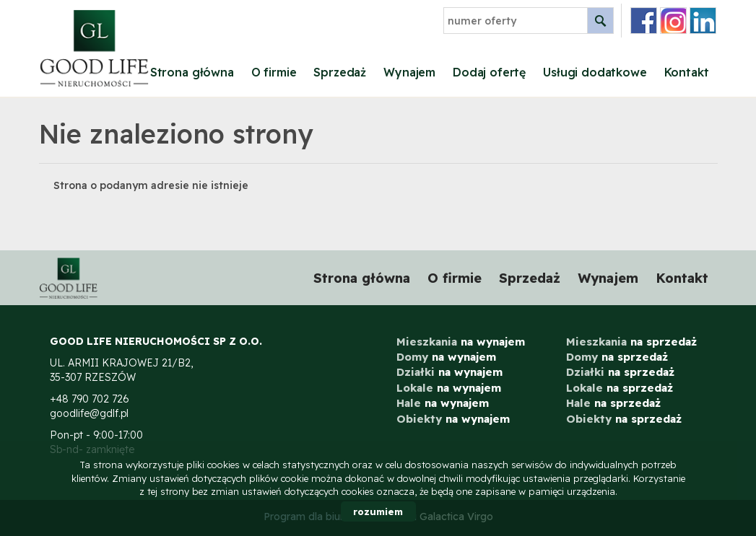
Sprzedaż (340, 72)
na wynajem (461, 342)
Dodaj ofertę (489, 72)
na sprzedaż (631, 342)
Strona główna (192, 72)
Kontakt (687, 72)
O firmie (274, 72)
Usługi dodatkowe (595, 72)
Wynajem (409, 72)
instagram (673, 21)
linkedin (703, 21)
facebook (644, 21)
